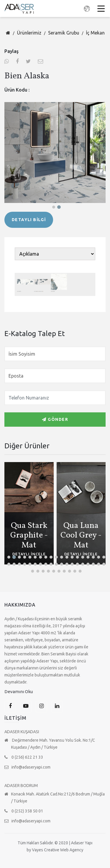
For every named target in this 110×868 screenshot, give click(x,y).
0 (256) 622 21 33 (24, 757)
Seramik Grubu (64, 33)
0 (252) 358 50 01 (24, 811)
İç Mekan (95, 33)
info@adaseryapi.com (27, 767)
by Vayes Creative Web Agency (55, 850)
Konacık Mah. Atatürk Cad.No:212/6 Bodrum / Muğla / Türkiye (55, 798)
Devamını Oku (19, 692)
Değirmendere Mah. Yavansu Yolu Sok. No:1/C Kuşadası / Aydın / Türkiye (50, 744)
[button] (54, 207)
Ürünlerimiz (29, 33)
